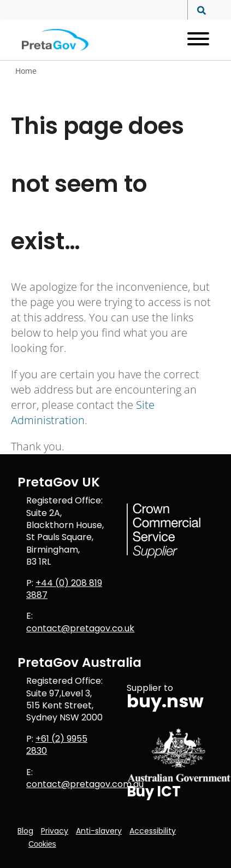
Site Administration (83, 412)
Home (26, 71)
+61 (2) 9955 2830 (57, 745)
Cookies (42, 844)
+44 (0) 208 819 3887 (64, 589)
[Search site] (199, 11)
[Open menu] (194, 40)
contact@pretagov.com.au (85, 784)
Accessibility (153, 831)
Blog (25, 831)
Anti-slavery (99, 831)
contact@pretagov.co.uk (80, 628)
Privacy (55, 831)
